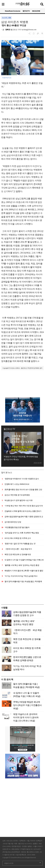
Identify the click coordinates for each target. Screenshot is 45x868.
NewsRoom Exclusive (13, 11)
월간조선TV (26, 11)
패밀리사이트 (9, 863)
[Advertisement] (22, 385)
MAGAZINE (36, 11)
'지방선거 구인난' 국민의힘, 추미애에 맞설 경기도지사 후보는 (21, 458)
